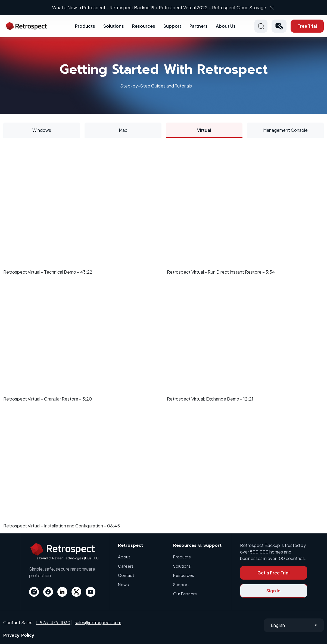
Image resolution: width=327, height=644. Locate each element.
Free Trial (307, 26)
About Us (226, 26)
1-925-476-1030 (53, 622)
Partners (199, 26)
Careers (126, 566)
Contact (126, 575)
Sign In (273, 591)
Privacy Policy (19, 635)
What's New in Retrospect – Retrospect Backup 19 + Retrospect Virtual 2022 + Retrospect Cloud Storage (159, 7)
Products (85, 26)
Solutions (114, 26)
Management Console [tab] (285, 130)
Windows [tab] (42, 130)
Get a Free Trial (273, 573)
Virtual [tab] (204, 130)
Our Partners (185, 594)
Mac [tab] (123, 130)
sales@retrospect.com (98, 622)
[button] (279, 26)
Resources (144, 26)
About (124, 557)
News (123, 584)
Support (172, 26)
